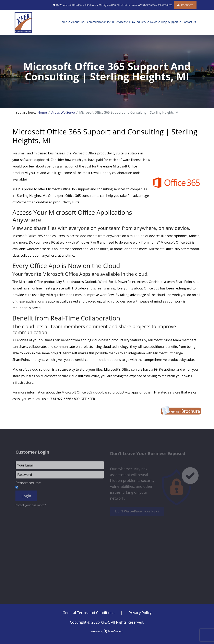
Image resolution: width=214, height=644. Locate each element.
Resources (187, 5)
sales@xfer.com (128, 5)
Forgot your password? (31, 507)
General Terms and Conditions (88, 613)
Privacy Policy (140, 613)
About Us (77, 22)
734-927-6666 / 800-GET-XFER (157, 5)
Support (173, 22)
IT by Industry (138, 22)
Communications (97, 22)
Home (63, 22)
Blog (164, 22)
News (154, 22)
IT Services (118, 22)
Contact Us (189, 22)
